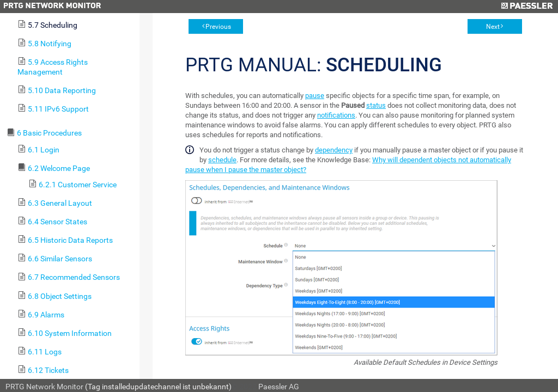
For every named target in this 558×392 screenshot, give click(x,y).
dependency (334, 150)
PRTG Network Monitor (44, 387)
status (376, 105)
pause (315, 96)
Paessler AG (279, 387)
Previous (218, 27)
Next (493, 27)
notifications (336, 115)
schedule (222, 160)
